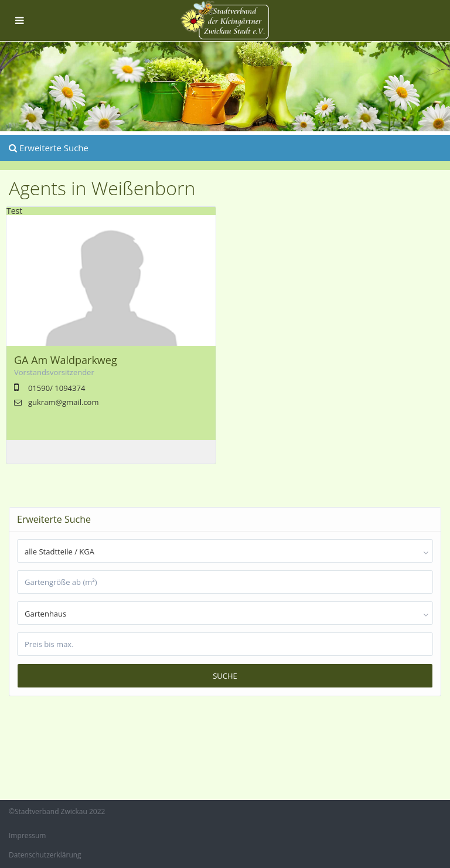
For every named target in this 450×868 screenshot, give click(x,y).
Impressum (27, 835)
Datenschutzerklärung (45, 855)
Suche (225, 676)
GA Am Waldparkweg (66, 360)
